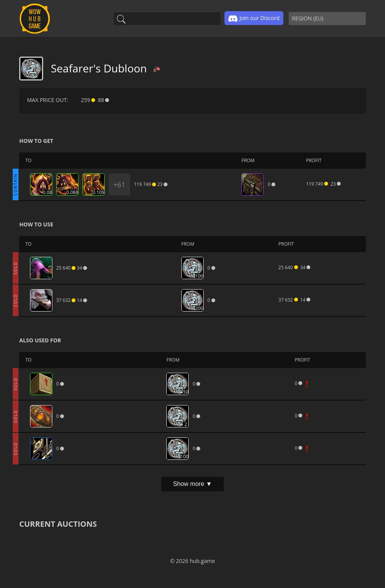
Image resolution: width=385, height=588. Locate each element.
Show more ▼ (192, 484)
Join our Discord (254, 18)
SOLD (15, 268)
